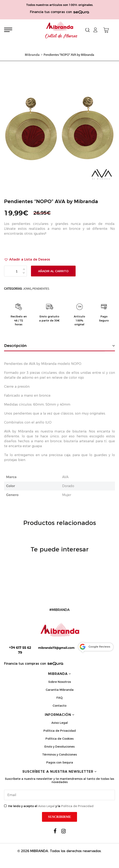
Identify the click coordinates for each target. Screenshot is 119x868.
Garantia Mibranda (60, 690)
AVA (65, 477)
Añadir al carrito (53, 271)
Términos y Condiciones (59, 755)
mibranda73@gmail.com (56, 648)
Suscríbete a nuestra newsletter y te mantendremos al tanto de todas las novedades (59, 780)
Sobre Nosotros (60, 682)
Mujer (67, 495)
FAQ (59, 698)
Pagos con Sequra (60, 762)
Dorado (68, 486)
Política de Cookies (59, 739)
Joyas (27, 289)
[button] (27, 260)
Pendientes (41, 289)
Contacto (59, 706)
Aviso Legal (60, 723)
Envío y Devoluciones (59, 747)
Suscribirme (60, 817)
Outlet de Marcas (61, 36)
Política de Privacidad (60, 731)
